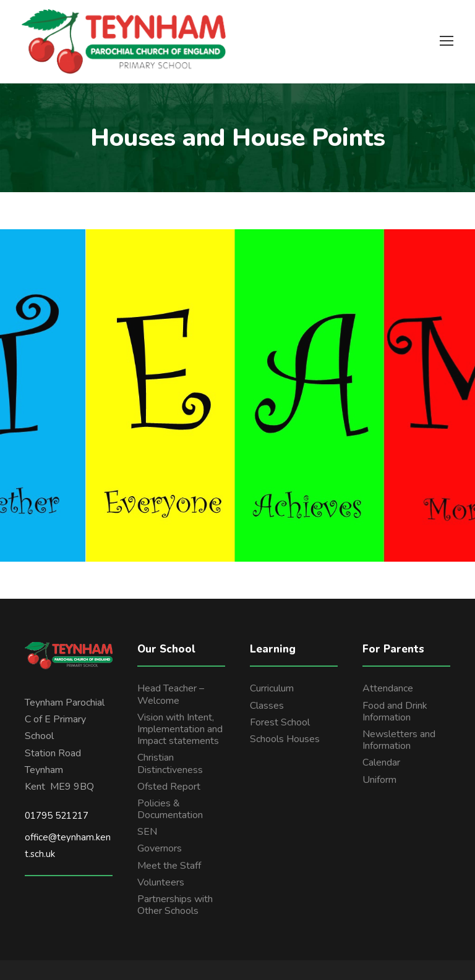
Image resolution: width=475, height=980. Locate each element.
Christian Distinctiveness (170, 763)
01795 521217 (57, 816)
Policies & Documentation (170, 809)
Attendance (388, 688)
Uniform (379, 780)
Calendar (381, 762)
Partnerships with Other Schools (175, 905)
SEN (147, 832)
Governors (160, 848)
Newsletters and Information (399, 740)
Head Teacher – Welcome (171, 694)
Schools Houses (285, 739)
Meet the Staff (169, 866)
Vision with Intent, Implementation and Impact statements (180, 729)
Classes (267, 706)
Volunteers (161, 882)
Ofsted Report (169, 787)
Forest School (280, 722)
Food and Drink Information (395, 712)
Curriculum (272, 688)
